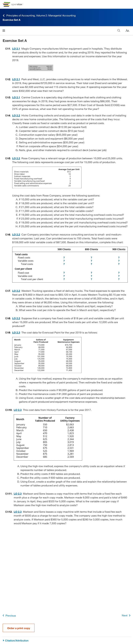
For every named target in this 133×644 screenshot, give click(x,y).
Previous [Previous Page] (9, 615)
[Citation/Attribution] (66, 641)
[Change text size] (127, 31)
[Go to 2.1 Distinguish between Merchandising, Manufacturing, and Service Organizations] (16, 48)
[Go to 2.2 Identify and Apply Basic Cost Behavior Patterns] (16, 115)
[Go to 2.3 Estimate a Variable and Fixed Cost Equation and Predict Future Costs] (16, 332)
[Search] (119, 31)
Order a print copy (19, 628)
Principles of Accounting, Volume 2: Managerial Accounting (39, 15)
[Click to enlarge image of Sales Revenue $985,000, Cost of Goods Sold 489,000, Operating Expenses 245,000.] (70, 68)
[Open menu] (4, 31)
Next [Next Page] (127, 615)
